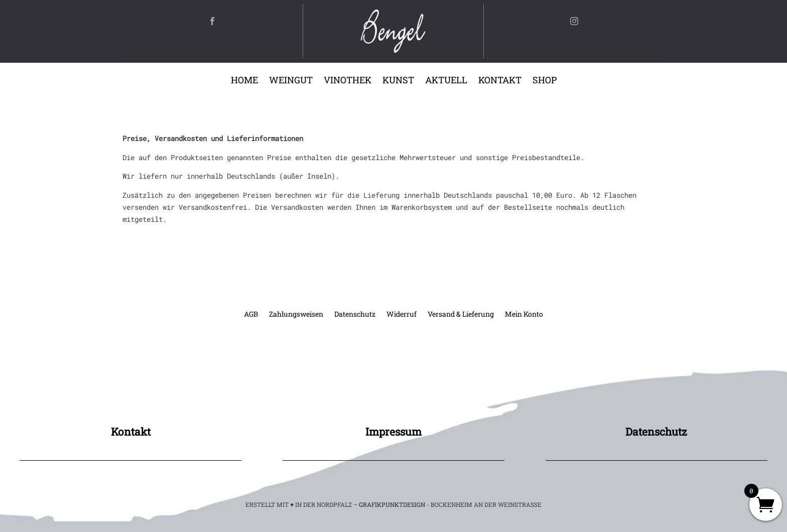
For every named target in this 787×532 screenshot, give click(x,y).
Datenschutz (355, 315)
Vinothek (348, 81)
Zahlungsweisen (296, 315)
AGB (251, 315)
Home (244, 81)
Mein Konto (524, 315)
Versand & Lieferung (461, 315)
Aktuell (446, 81)
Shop (545, 81)
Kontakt (500, 81)
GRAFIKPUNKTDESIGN (392, 504)
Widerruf (402, 315)
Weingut (291, 81)
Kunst (398, 81)
